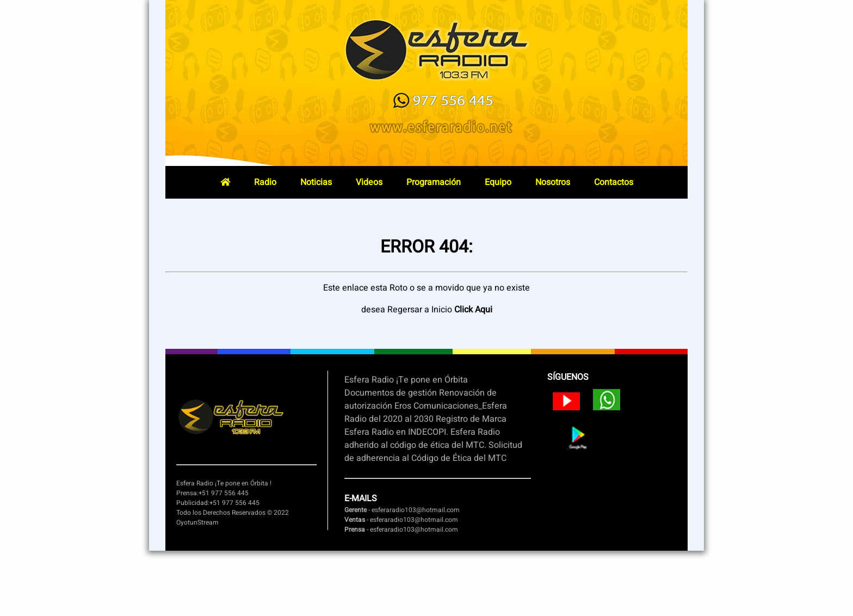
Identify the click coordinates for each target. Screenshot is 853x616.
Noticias (316, 182)
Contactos (614, 182)
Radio (265, 182)
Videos (369, 182)
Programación (434, 182)
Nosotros (553, 182)
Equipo (498, 182)
